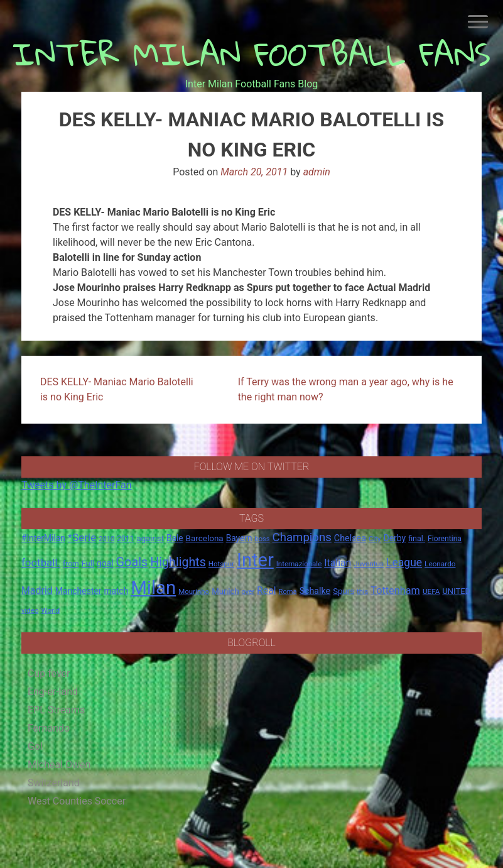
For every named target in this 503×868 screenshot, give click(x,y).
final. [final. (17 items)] (417, 538)
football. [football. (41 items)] (41, 563)
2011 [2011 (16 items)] (125, 539)
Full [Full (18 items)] (88, 563)
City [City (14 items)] (375, 539)
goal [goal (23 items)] (105, 563)
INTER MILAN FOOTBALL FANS (251, 54)
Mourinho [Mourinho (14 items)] (194, 591)
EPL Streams (56, 710)
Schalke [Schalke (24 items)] (315, 591)
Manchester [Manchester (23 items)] (78, 591)
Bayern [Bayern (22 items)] (239, 538)
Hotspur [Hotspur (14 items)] (221, 564)
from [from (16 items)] (71, 564)
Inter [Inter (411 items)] (255, 560)
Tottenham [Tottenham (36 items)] (395, 591)
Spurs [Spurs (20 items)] (343, 591)
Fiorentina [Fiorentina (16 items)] (445, 539)
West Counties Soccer (77, 801)
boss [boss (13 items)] (262, 539)
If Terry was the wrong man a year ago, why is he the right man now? (346, 389)
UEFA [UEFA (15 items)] (431, 591)
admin (317, 172)
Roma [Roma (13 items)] (288, 592)
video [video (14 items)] (30, 610)
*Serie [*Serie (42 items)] (82, 537)
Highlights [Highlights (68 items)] (178, 562)
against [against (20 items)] (150, 538)
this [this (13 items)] (362, 592)
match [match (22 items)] (116, 591)
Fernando (49, 728)
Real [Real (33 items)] (267, 591)
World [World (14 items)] (50, 610)
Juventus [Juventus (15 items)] (369, 564)
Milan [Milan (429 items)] (153, 588)
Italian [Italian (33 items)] (338, 563)
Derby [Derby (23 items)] (394, 538)
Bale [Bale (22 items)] (175, 538)
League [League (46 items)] (404, 563)
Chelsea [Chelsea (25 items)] (350, 538)
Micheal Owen (59, 765)
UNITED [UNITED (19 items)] (456, 591)
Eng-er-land (53, 692)
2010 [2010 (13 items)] (106, 539)
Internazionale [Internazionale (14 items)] (299, 564)
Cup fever (49, 673)
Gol (35, 746)
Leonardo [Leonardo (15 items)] (440, 564)
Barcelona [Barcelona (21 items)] (205, 538)
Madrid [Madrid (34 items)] (37, 591)
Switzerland (54, 783)
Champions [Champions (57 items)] (302, 537)
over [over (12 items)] (248, 592)
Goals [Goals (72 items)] (132, 562)
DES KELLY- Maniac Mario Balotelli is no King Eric (117, 389)
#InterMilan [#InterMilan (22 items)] (43, 538)
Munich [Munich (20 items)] (225, 591)
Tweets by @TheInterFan (77, 485)
